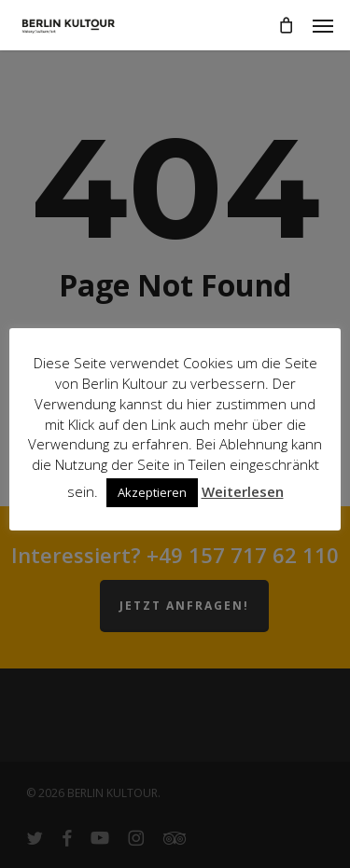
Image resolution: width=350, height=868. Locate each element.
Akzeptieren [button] (152, 492)
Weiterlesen (243, 491)
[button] (323, 25)
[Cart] (286, 25)
